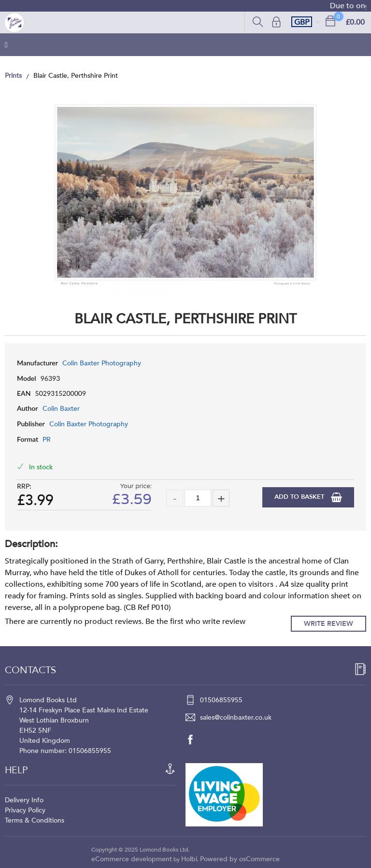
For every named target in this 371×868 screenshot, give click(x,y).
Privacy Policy (25, 810)
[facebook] (195, 739)
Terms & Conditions (35, 820)
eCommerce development (132, 859)
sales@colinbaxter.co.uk (236, 717)
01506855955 (221, 700)
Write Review (328, 624)
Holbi (189, 859)
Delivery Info (24, 800)
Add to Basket (300, 497)
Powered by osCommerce (240, 859)
